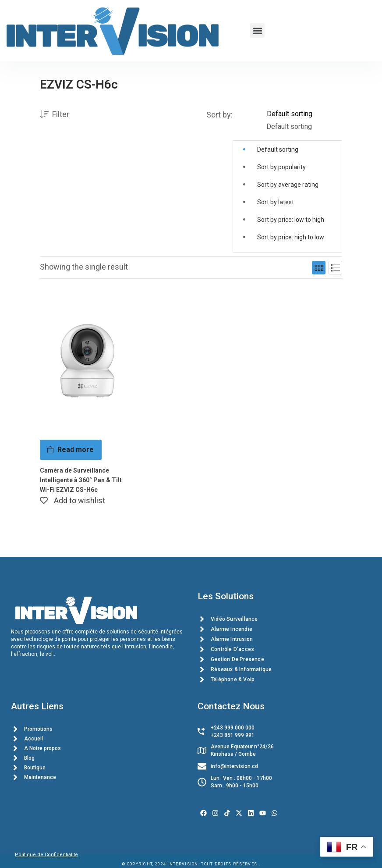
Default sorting (278, 149)
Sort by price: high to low (291, 237)
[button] (257, 30)
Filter (55, 115)
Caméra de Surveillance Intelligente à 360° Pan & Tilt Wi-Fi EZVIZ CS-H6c (81, 480)
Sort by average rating (288, 185)
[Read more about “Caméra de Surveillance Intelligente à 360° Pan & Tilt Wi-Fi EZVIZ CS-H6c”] (71, 450)
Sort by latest (276, 202)
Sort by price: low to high (291, 220)
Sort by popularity (281, 167)
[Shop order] (304, 114)
